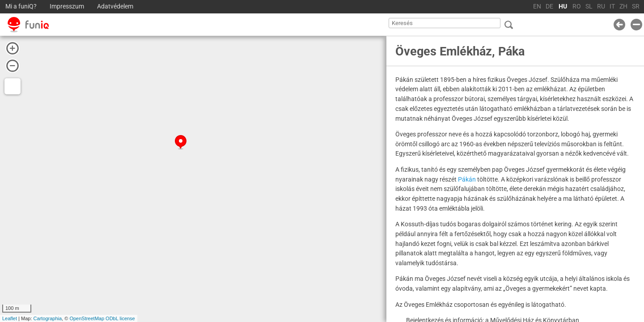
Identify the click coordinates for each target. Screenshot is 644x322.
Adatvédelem (115, 6)
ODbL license (120, 318)
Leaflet (10, 318)
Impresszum (67, 6)
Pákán (467, 179)
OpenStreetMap (87, 318)
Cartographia (48, 318)
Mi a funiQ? (21, 6)
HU (563, 6)
